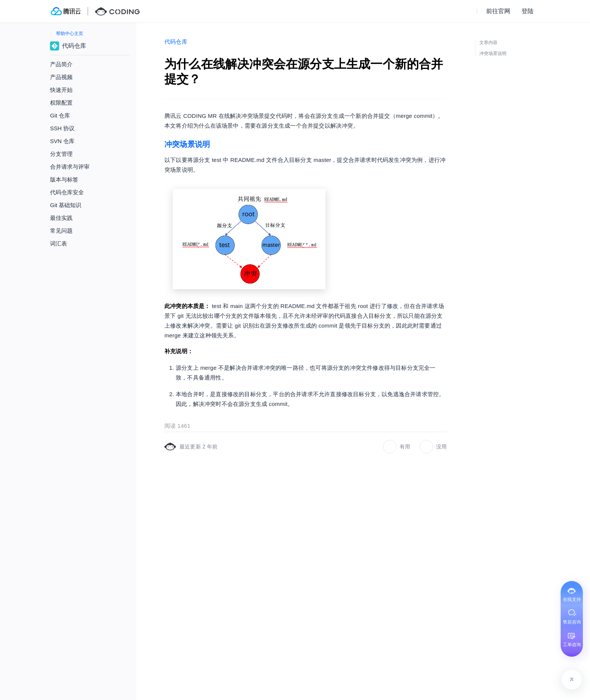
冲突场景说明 (187, 144)
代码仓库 (176, 42)
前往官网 (498, 11)
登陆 (528, 11)
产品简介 (61, 64)
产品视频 (61, 77)
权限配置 (61, 103)
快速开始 (61, 90)
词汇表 (59, 243)
